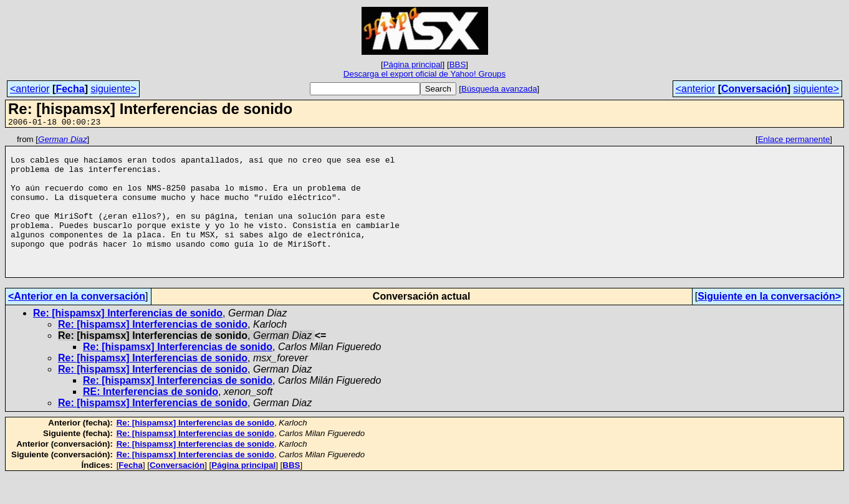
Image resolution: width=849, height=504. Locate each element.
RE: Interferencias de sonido (151, 420)
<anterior (30, 89)
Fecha (70, 89)
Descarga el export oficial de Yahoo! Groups (424, 74)
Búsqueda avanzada (499, 89)
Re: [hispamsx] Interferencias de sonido (128, 341)
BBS (458, 64)
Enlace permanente (794, 141)
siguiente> (113, 89)
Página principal (413, 64)
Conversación (754, 89)
